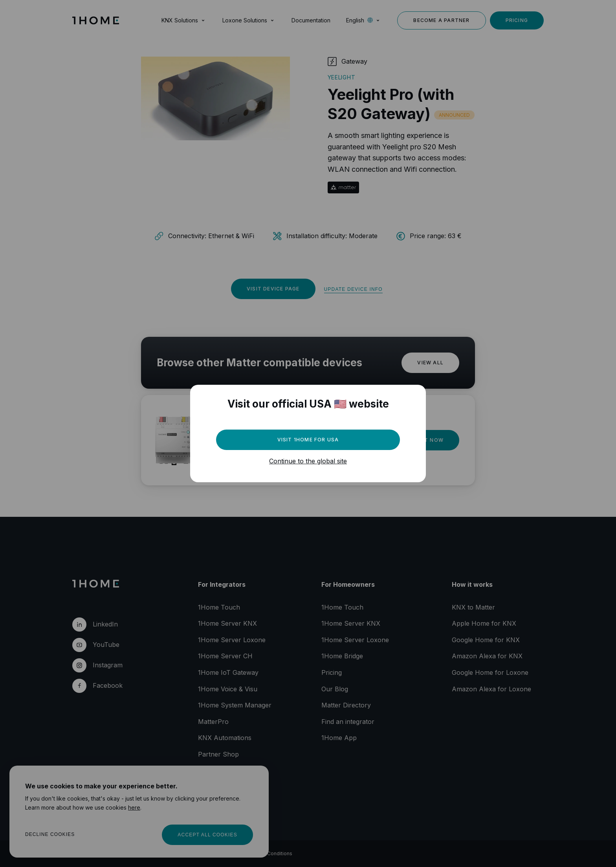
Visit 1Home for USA (308, 440)
